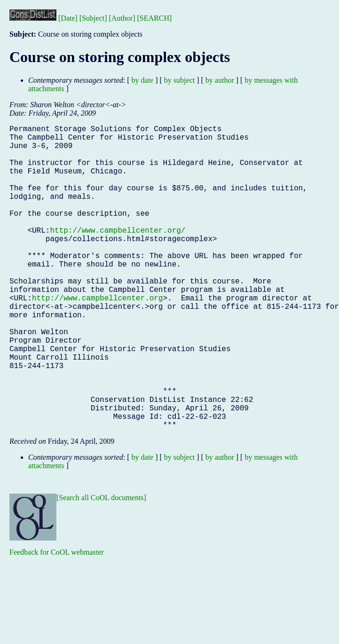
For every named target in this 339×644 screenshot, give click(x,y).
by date (143, 80)
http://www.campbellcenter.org (97, 337)
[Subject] (93, 18)
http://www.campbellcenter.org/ (118, 254)
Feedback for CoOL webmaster (57, 620)
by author (220, 80)
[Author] (122, 18)
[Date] (68, 18)
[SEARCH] (155, 18)
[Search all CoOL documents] (101, 565)
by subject (179, 80)
